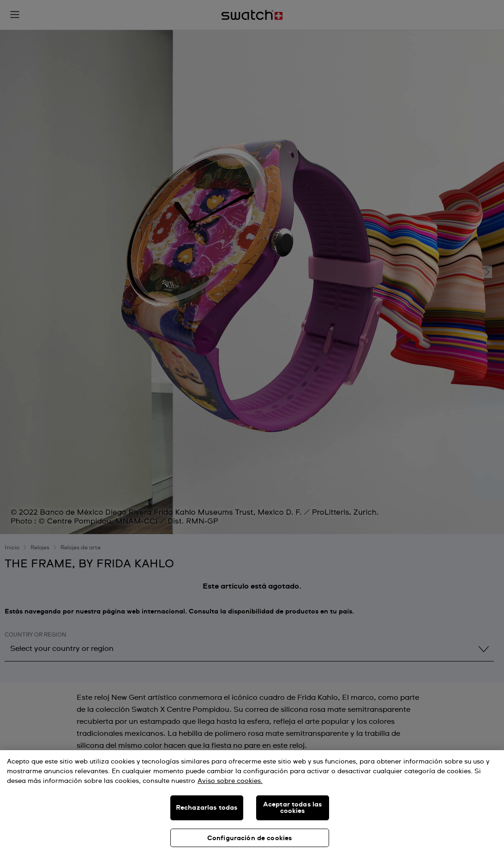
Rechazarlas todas (207, 808)
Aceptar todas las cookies (292, 808)
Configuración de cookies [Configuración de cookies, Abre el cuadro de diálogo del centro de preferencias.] (249, 838)
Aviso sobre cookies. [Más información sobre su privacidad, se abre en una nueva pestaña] (230, 781)
